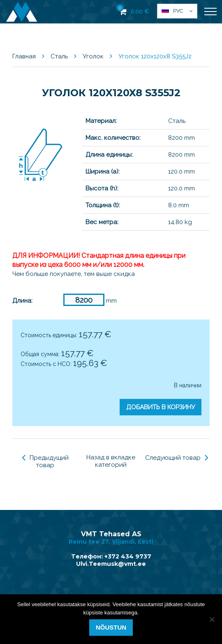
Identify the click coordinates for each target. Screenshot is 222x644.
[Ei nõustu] (212, 619)
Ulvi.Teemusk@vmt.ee (111, 564)
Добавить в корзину (161, 407)
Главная (24, 56)
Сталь (59, 56)
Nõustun (111, 627)
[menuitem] (177, 11)
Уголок (93, 56)
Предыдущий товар (45, 461)
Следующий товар (177, 458)
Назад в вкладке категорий (111, 461)
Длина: (22, 301)
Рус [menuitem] (178, 11)
